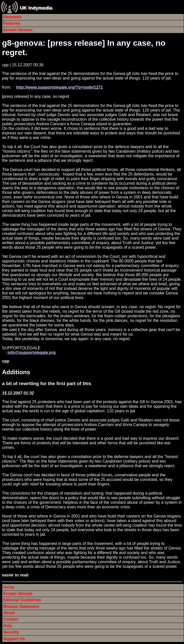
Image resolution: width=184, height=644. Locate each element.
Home (9, 587)
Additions (16, 372)
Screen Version (18, 30)
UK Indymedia (36, 8)
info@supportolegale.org (31, 352)
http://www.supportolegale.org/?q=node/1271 (59, 87)
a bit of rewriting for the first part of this (47, 383)
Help (7, 626)
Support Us (14, 639)
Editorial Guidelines (22, 600)
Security (11, 632)
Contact (11, 619)
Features (12, 23)
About (9, 613)
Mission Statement (21, 607)
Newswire (12, 17)
